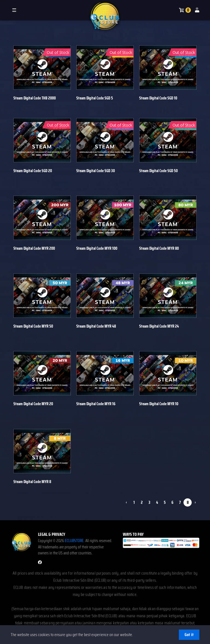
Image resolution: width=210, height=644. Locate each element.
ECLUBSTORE (74, 540)
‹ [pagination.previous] (126, 502)
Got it (189, 635)
